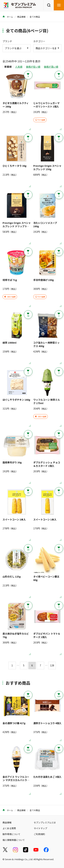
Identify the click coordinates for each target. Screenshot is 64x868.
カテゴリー (39, 41)
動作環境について (11, 834)
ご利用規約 (39, 834)
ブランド (7, 41)
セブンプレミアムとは (45, 822)
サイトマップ (40, 828)
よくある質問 (9, 828)
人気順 (19, 67)
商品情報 (21, 17)
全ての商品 (35, 17)
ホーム (8, 17)
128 (52, 665)
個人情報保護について (14, 840)
